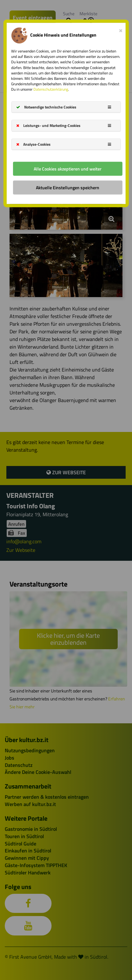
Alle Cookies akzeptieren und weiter (68, 168)
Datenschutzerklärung (51, 89)
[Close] (121, 29)
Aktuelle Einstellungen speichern (68, 187)
